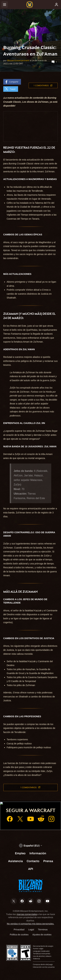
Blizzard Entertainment (18, 60)
